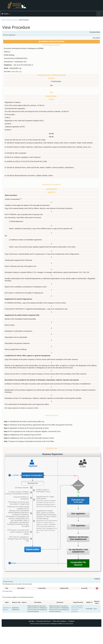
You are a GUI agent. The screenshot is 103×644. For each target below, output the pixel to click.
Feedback (71, 621)
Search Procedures (12, 20)
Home (3, 20)
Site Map (31, 621)
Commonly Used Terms (43, 621)
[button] (6, 14)
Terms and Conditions (59, 621)
